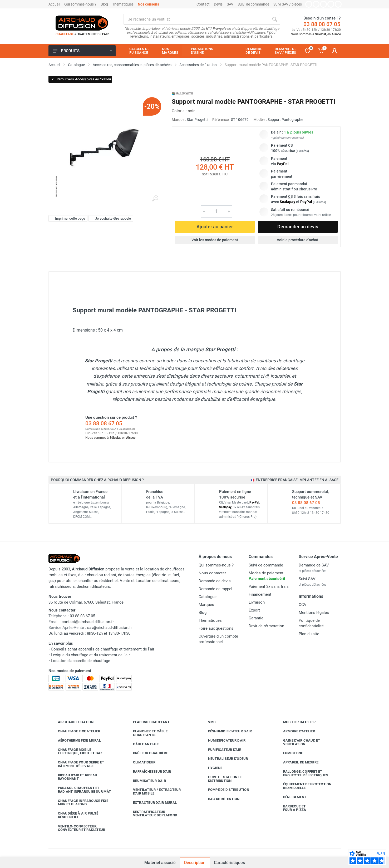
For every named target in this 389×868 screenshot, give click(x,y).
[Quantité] (216, 211)
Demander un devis (298, 227)
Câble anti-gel (143, 744)
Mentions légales (314, 613)
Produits (82, 51)
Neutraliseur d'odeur (224, 759)
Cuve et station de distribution (221, 779)
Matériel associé (160, 863)
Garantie (256, 618)
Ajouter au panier (215, 227)
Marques (206, 605)
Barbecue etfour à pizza (291, 808)
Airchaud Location (72, 722)
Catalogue (208, 597)
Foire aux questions (216, 628)
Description (195, 863)
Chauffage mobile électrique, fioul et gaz (76, 751)
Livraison (257, 602)
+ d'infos (302, 151)
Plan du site (309, 634)
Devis (218, 4)
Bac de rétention (220, 799)
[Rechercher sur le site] (196, 19)
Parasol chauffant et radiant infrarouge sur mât (81, 790)
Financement (260, 594)
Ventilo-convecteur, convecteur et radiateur (78, 828)
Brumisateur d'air (146, 781)
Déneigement (291, 797)
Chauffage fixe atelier (75, 731)
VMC (208, 722)
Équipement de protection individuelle (303, 786)
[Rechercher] (275, 19)
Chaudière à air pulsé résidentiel (74, 815)
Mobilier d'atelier (296, 722)
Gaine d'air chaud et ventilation (298, 742)
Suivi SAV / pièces (288, 4)
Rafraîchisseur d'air (148, 772)
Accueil (54, 4)
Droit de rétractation (266, 626)
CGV (303, 605)
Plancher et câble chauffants (146, 733)
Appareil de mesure (297, 762)
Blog (104, 4)
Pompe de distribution (225, 790)
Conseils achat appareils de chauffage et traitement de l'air (103, 649)
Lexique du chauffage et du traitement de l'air (90, 655)
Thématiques (123, 4)
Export (254, 610)
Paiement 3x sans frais (269, 586)
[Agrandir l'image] (155, 199)
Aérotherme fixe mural (75, 741)
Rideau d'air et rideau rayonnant (74, 777)
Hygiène (211, 768)
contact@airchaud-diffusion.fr (88, 622)
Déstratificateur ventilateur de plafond (151, 814)
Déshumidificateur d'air (226, 731)
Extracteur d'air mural (151, 803)
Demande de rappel (215, 589)
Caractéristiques (229, 863)
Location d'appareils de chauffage (80, 661)
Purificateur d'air (221, 749)
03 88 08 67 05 (322, 24)
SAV (230, 4)
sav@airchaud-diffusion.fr (110, 628)
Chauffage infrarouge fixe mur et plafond (79, 803)
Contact (203, 4)
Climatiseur (140, 762)
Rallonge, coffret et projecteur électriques (302, 773)
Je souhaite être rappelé (110, 219)
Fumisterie (289, 753)
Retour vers (81, 79)
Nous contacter (212, 573)
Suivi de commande (253, 4)
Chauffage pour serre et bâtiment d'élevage (77, 764)
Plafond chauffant (147, 722)
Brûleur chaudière (147, 753)
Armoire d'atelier (295, 731)
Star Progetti (197, 120)
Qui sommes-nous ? (80, 4)
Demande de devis (215, 581)
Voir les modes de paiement (215, 240)
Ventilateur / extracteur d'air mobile (153, 791)
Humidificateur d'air (223, 741)
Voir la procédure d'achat (298, 240)
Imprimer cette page (67, 219)
